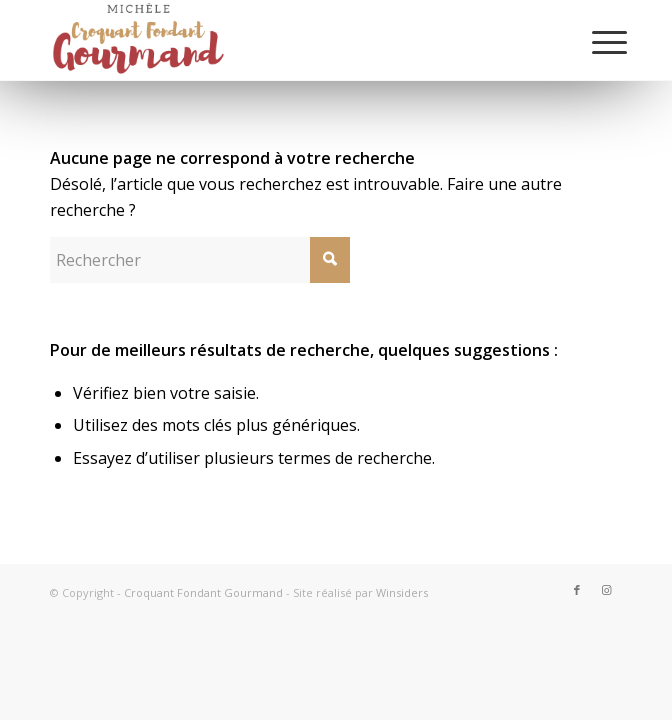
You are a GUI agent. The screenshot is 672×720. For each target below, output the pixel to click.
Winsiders (402, 592)
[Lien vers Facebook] (577, 590)
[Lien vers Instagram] (607, 590)
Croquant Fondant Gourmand (203, 592)
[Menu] (594, 42)
